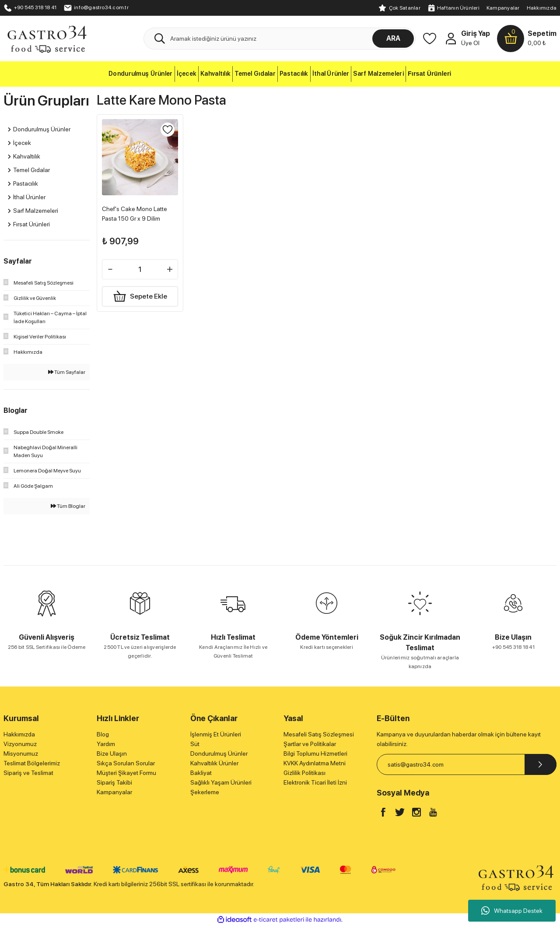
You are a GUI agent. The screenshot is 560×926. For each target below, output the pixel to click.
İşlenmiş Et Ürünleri (216, 734)
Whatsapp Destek (512, 911)
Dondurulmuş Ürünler (219, 753)
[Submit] (541, 764)
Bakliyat (201, 773)
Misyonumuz (21, 753)
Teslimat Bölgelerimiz (32, 763)
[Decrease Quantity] (112, 267)
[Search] (280, 39)
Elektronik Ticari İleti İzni (315, 782)
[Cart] (527, 39)
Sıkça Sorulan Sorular (126, 763)
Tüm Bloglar (68, 506)
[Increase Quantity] (168, 267)
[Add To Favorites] (165, 132)
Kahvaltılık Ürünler (214, 763)
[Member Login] (451, 39)
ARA (393, 38)
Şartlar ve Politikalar (310, 744)
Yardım (106, 744)
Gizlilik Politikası (304, 773)
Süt (195, 744)
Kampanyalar (503, 8)
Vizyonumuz (20, 744)
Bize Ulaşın (112, 753)
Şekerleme (205, 792)
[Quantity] (140, 267)
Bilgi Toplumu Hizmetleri (315, 753)
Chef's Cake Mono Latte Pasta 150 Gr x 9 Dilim (137, 211)
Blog (103, 734)
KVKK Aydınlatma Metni (315, 763)
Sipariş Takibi (114, 782)
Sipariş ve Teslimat (28, 773)
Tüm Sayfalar (67, 372)
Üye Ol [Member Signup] (470, 43)
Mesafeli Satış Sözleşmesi (319, 734)
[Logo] (47, 38)
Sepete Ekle (140, 294)
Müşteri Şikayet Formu (126, 773)
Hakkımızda (542, 8)
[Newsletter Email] (467, 764)
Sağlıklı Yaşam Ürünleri (221, 782)
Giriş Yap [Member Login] (476, 33)
